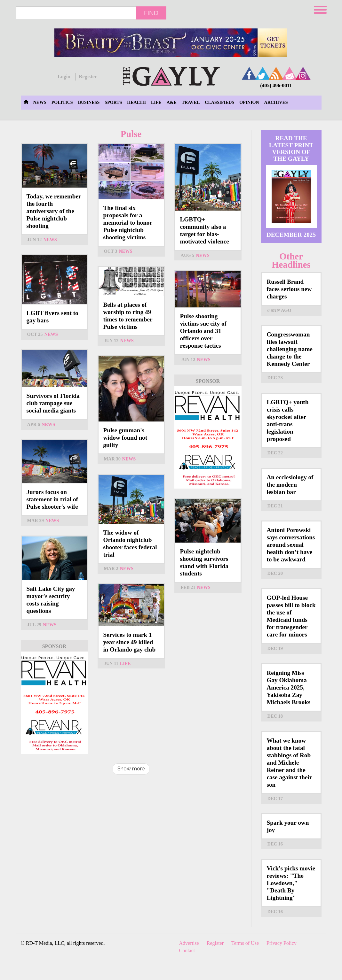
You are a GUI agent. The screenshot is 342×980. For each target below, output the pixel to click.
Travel (191, 102)
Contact (187, 950)
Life (156, 102)
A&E (172, 102)
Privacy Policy (282, 943)
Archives (276, 102)
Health (136, 102)
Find (151, 13)
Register (88, 77)
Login (64, 77)
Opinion (249, 102)
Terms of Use (245, 943)
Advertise (189, 943)
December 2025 (291, 235)
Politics (62, 102)
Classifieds (219, 102)
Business (89, 102)
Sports (113, 102)
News (40, 102)
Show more (131, 769)
